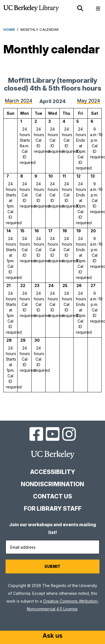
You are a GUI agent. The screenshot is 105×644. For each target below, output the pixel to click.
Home (9, 29)
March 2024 (19, 101)
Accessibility (52, 472)
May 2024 (89, 101)
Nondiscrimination (52, 484)
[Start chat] (52, 636)
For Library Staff (53, 509)
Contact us (52, 496)
